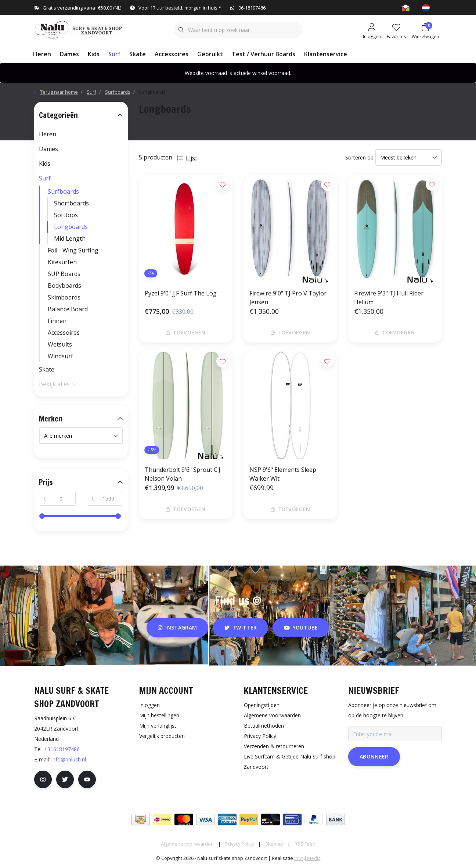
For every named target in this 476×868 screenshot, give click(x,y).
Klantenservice (326, 54)
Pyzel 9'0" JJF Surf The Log (181, 293)
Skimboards (64, 297)
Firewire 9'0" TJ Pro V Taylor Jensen (288, 298)
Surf (114, 54)
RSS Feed (305, 844)
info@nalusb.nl (69, 759)
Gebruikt (210, 54)
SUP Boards (64, 274)
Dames (69, 54)
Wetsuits (60, 344)
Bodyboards (64, 286)
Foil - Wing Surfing (73, 250)
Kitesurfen (62, 262)
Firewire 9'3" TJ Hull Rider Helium (389, 298)
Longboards (152, 92)
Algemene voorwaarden (187, 844)
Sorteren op (359, 157)
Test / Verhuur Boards (264, 54)
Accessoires (172, 54)
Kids (94, 54)
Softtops (66, 215)
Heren (42, 54)
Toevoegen (186, 332)
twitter (241, 627)
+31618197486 (62, 749)
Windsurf (60, 356)
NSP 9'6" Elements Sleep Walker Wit (283, 474)
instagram (177, 627)
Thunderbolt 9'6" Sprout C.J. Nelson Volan (183, 474)
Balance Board (68, 309)
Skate (138, 54)
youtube (301, 627)
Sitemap (274, 844)
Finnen (57, 321)
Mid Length (70, 238)
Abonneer (374, 756)
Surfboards (63, 191)
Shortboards (71, 203)
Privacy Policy (239, 844)
